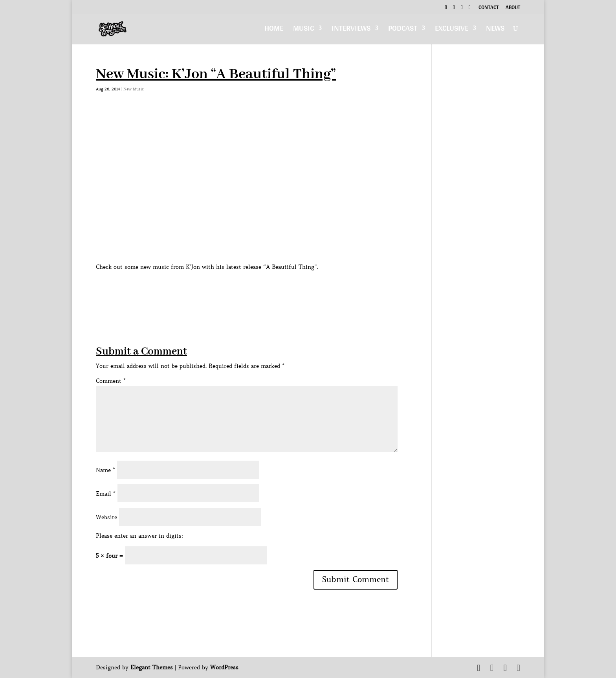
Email (106, 494)
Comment (111, 381)
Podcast (403, 30)
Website (106, 517)
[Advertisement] (239, 290)
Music (303, 30)
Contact (489, 8)
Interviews (351, 30)
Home (274, 30)
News (495, 30)
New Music (134, 89)
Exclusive (452, 30)
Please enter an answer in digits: (139, 536)
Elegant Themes (152, 667)
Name (105, 470)
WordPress (224, 667)
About (513, 8)
